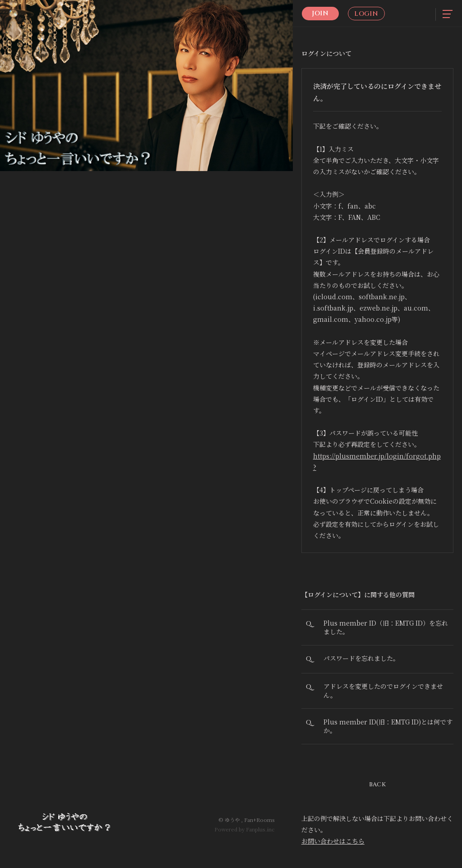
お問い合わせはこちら (333, 844)
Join (320, 13)
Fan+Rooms (259, 820)
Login (366, 14)
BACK (377, 787)
